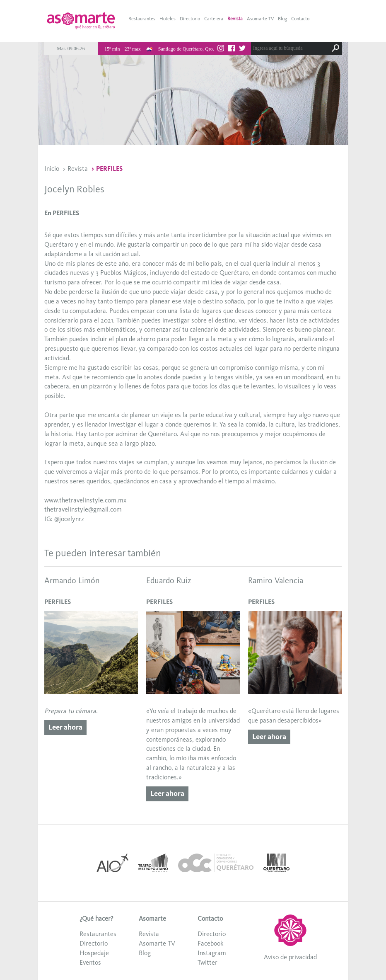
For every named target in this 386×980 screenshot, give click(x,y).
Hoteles (168, 19)
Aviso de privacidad (290, 957)
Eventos (90, 962)
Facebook (210, 943)
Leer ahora (65, 727)
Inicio (52, 169)
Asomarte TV (260, 19)
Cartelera (214, 19)
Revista (235, 19)
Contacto (300, 19)
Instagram (212, 953)
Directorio (190, 19)
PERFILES (109, 169)
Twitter (207, 962)
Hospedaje (94, 953)
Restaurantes (142, 19)
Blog (282, 19)
